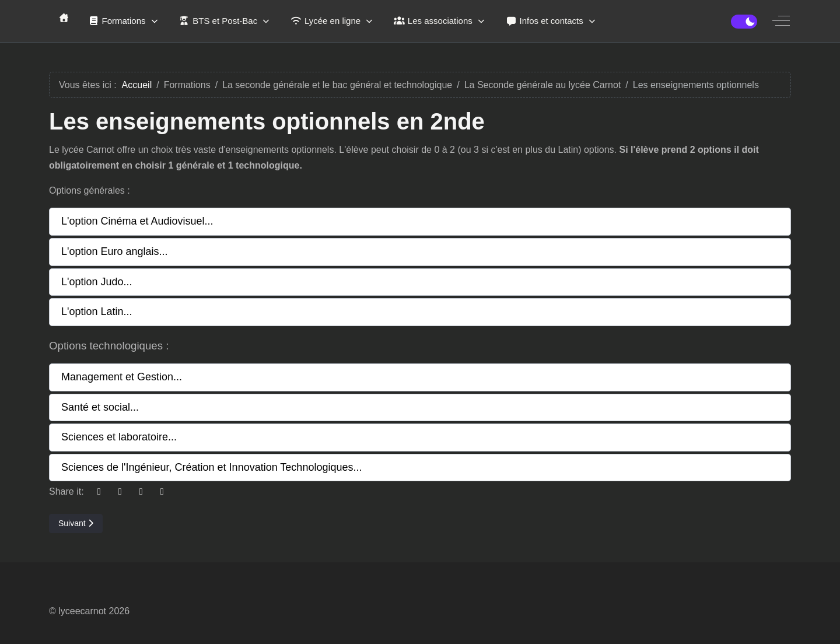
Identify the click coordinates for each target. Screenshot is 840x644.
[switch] (744, 22)
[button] (420, 222)
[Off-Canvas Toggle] (781, 21)
